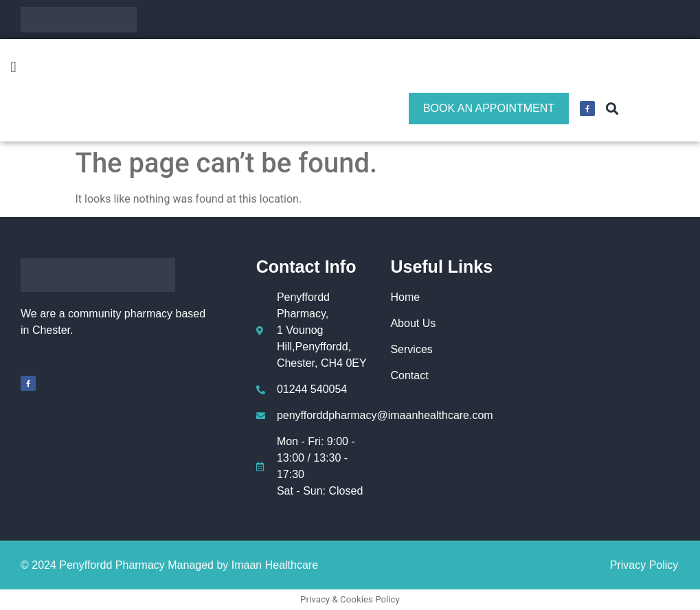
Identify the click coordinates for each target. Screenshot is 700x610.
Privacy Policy (644, 565)
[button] (13, 68)
